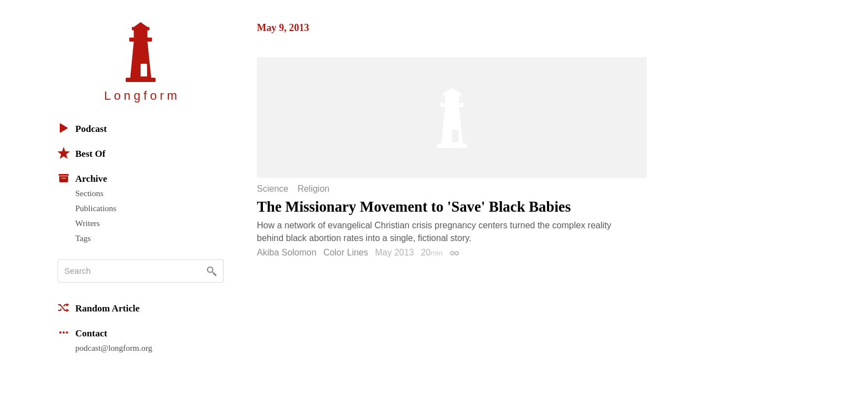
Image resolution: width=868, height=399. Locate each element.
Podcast (82, 128)
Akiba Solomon (287, 252)
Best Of (81, 153)
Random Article (99, 308)
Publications (96, 208)
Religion (313, 189)
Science (273, 189)
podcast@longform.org (114, 348)
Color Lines (346, 252)
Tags (83, 238)
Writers (87, 223)
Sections (89, 193)
